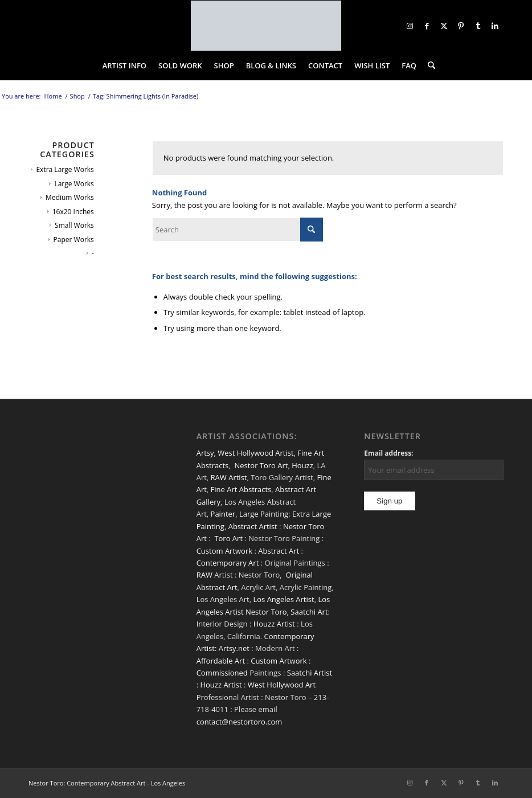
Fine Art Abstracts (241, 489)
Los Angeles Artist (283, 599)
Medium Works (70, 197)
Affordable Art (221, 661)
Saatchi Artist (310, 673)
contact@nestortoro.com (240, 722)
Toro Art (228, 538)
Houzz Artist (274, 624)
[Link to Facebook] (427, 26)
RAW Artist (229, 477)
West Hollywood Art (282, 685)
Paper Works (74, 240)
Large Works (74, 184)
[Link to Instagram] (410, 26)
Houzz (302, 465)
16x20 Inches (73, 212)
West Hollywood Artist (255, 453)
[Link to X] (444, 26)
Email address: (388, 453)
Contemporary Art (228, 563)
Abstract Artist (253, 526)
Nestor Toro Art (261, 465)
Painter (223, 514)
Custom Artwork (224, 551)
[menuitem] (124, 66)
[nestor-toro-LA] (266, 26)
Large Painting (264, 514)
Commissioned (222, 673)
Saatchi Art (309, 612)
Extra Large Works (65, 169)
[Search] (429, 66)
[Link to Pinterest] (461, 26)
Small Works (74, 225)
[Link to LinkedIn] (495, 26)
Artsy (205, 453)
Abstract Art (279, 551)
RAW (204, 575)
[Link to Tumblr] (478, 26)
